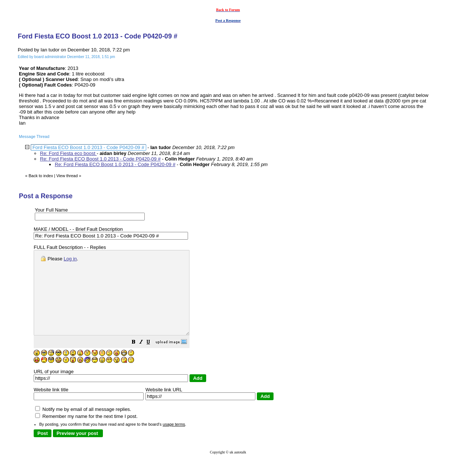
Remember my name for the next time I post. (86, 433)
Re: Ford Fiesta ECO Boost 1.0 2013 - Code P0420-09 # (100, 159)
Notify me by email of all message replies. (83, 426)
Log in (70, 259)
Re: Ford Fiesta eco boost (68, 153)
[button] (152, 360)
